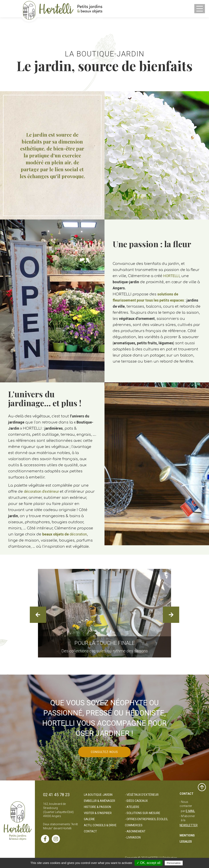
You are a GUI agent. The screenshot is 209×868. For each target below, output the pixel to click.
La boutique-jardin (98, 795)
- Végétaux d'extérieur (142, 795)
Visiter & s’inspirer (98, 813)
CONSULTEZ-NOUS (104, 752)
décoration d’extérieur (42, 491)
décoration (65, 534)
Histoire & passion (97, 807)
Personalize (174, 863)
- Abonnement (135, 831)
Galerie (89, 819)
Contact (90, 831)
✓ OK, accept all (148, 863)
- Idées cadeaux (136, 801)
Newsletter (189, 825)
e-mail (190, 811)
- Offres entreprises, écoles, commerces (146, 822)
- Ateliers (132, 807)
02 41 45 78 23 (56, 795)
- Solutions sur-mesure (143, 813)
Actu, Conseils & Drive (100, 825)
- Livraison (133, 837)
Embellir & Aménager (99, 801)
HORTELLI (171, 276)
